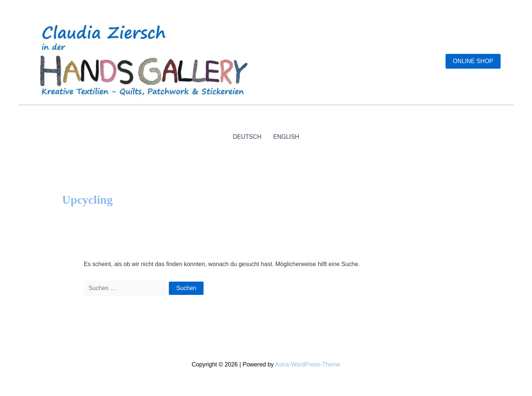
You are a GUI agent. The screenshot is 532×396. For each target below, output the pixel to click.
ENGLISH (286, 137)
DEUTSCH (247, 137)
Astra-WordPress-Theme (308, 364)
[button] (473, 61)
